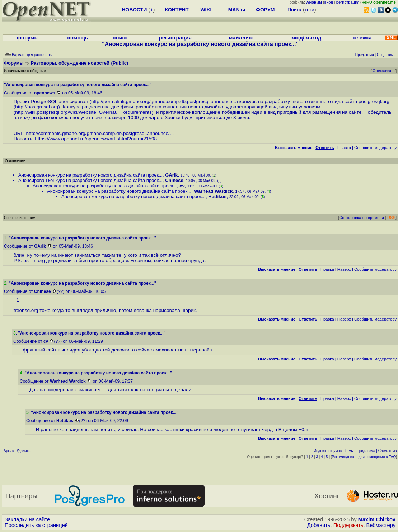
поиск (120, 38)
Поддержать (348, 525)
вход (329, 2)
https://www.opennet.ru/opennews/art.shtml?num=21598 (96, 139)
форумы (28, 38)
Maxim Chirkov (377, 519)
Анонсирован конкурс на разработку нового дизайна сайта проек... (90, 175)
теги (310, 10)
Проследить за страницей (36, 525)
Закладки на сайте (27, 519)
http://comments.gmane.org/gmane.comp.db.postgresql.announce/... (100, 133)
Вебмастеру (381, 525)
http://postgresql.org (37, 107)
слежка (363, 38)
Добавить (319, 525)
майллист (242, 38)
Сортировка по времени (362, 218)
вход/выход (306, 38)
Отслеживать (383, 71)
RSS (391, 218)
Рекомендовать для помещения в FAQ (364, 457)
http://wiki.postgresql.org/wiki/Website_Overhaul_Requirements (83, 112)
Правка (344, 148)
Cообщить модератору (375, 148)
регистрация (348, 2)
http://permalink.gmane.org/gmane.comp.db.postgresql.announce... (164, 101)
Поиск (294, 10)
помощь (78, 38)
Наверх (344, 269)
